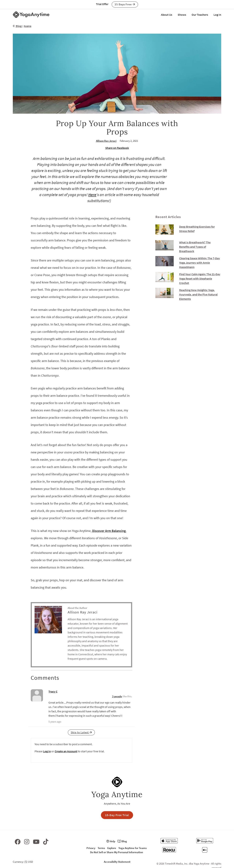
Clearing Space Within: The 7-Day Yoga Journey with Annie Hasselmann (200, 263)
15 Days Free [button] (125, 4)
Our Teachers (200, 15)
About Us (167, 15)
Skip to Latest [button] (81, 732)
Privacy (91, 848)
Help (111, 841)
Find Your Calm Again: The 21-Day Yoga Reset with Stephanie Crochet (200, 278)
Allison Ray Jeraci (106, 141)
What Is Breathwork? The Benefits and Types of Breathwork (195, 247)
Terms (101, 848)
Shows (182, 15)
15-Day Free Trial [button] (117, 815)
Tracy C (53, 691)
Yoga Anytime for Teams (133, 848)
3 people (117, 696)
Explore (112, 848)
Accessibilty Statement (117, 862)
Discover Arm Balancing (109, 531)
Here (92, 195)
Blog (17, 26)
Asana (28, 26)
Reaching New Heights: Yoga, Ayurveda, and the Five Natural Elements (198, 294)
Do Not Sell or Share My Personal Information (117, 852)
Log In (217, 15)
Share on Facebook (117, 148)
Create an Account (66, 751)
